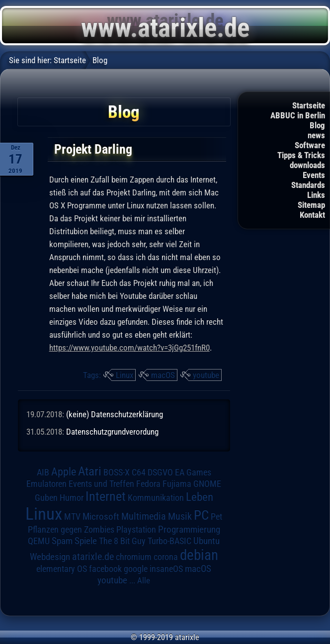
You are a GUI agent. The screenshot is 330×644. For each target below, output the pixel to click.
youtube (206, 375)
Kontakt (312, 215)
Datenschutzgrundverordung (112, 432)
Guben (46, 498)
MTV (72, 516)
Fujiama (177, 484)
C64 (139, 472)
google (136, 569)
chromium (134, 557)
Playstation (136, 530)
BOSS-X (117, 472)
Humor (72, 498)
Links (316, 195)
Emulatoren (46, 484)
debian (199, 555)
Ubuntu (206, 541)
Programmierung (189, 529)
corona (166, 557)
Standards (308, 185)
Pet (216, 517)
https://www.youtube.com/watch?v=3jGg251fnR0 (129, 348)
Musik (180, 516)
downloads (307, 165)
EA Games (193, 472)
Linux (124, 375)
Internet (106, 496)
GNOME (207, 484)
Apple (64, 471)
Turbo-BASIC (169, 541)
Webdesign (50, 557)
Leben (200, 497)
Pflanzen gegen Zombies (71, 530)
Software (310, 145)
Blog (317, 125)
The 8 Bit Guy (122, 541)
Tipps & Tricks (301, 155)
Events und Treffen (101, 484)
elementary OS (62, 569)
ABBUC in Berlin (298, 115)
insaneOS (166, 569)
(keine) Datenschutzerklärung (115, 414)
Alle (144, 580)
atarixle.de (93, 557)
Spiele (86, 541)
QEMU (39, 541)
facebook (105, 569)
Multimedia (144, 516)
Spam (62, 541)
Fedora (148, 484)
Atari (90, 471)
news (316, 135)
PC (201, 515)
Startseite (309, 105)
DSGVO (160, 472)
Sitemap (311, 205)
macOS (163, 375)
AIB (43, 472)
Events (314, 175)
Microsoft (101, 516)
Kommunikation (156, 498)
